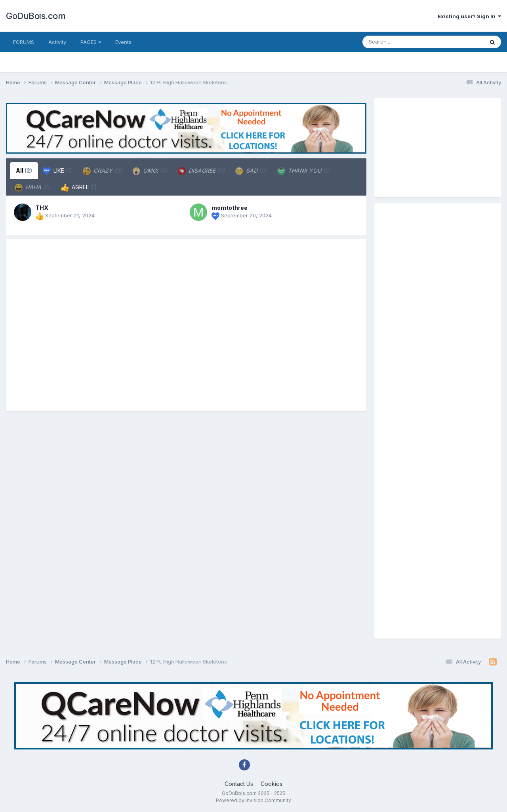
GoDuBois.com (36, 16)
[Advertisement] (186, 325)
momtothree (230, 208)
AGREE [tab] (79, 188)
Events (123, 42)
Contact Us (239, 784)
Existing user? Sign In (469, 16)
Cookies (272, 784)
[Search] (407, 42)
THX (42, 208)
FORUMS (24, 42)
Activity (57, 42)
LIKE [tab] (57, 171)
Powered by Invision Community (253, 800)
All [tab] (24, 170)
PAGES (91, 42)
